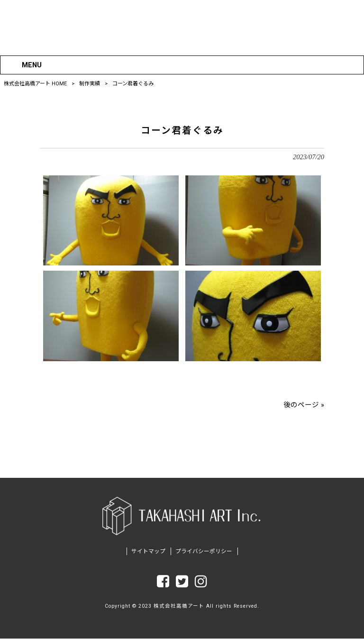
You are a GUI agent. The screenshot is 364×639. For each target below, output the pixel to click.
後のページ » (304, 405)
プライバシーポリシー (204, 552)
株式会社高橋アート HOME (35, 84)
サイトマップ (148, 552)
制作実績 (90, 84)
